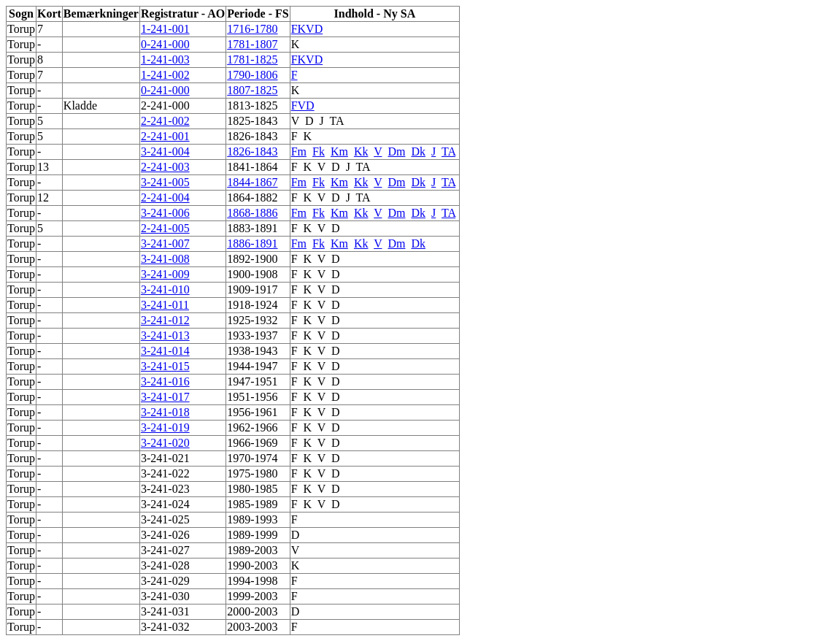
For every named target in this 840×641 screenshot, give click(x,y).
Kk (361, 151)
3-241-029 (165, 581)
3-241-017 (165, 397)
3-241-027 (165, 550)
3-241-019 (165, 427)
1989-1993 (252, 519)
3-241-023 (165, 489)
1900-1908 (252, 274)
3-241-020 (165, 443)
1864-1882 (252, 197)
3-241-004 (165, 151)
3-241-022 (165, 473)
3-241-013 (165, 335)
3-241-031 (165, 611)
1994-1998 (252, 581)
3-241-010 (165, 289)
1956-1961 (252, 412)
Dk (418, 151)
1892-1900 (252, 259)
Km (339, 151)
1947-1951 (252, 381)
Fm (299, 151)
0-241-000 (165, 44)
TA (336, 121)
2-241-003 (165, 167)
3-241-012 (165, 320)
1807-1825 (252, 90)
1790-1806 (252, 75)
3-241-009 (165, 274)
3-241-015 (165, 366)
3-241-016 (165, 381)
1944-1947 (252, 366)
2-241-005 (165, 228)
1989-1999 (252, 535)
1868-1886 (252, 213)
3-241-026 (165, 535)
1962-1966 (252, 427)
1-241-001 (165, 29)
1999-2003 (252, 596)
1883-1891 (252, 228)
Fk (319, 151)
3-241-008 (165, 259)
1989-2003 (252, 550)
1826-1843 (252, 136)
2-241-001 (165, 136)
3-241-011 (165, 305)
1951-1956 (252, 397)
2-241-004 (165, 197)
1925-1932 (252, 320)
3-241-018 (165, 412)
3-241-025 (165, 519)
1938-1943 (252, 351)
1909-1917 (252, 289)
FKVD (307, 29)
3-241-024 (165, 504)
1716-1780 (252, 29)
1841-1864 (252, 167)
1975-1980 (252, 473)
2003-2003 (252, 627)
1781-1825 (252, 60)
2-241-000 (165, 105)
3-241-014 (165, 351)
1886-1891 (252, 243)
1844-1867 (252, 182)
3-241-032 (165, 627)
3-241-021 (165, 458)
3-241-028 (165, 565)
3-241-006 (165, 213)
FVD (303, 105)
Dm (396, 151)
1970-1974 (252, 458)
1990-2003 (252, 565)
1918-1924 (252, 305)
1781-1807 (252, 44)
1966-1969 (252, 443)
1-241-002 (165, 75)
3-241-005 (165, 182)
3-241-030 (165, 596)
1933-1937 (252, 335)
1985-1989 (252, 504)
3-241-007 (165, 243)
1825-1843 (252, 121)
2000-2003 (252, 611)
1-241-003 (165, 60)
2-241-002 (165, 121)
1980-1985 (252, 489)
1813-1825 (252, 105)
